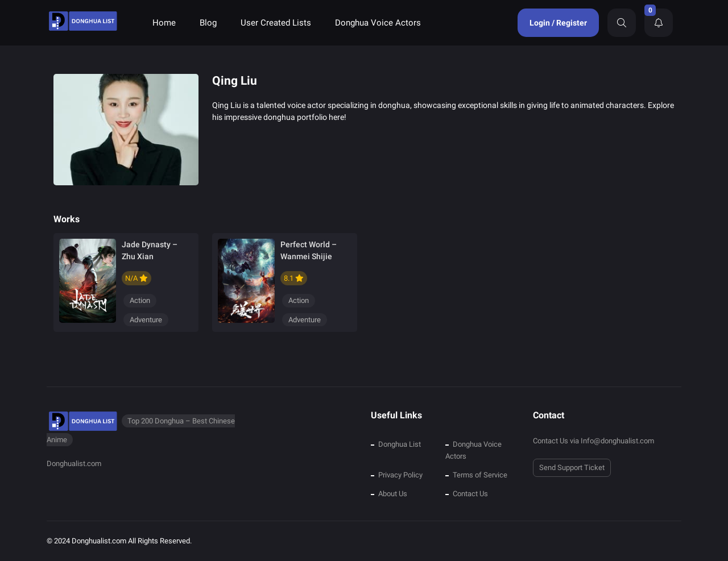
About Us (393, 494)
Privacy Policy (400, 475)
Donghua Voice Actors (378, 23)
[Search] (622, 23)
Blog (208, 23)
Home (164, 23)
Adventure (146, 320)
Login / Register (558, 23)
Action (140, 300)
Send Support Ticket (572, 467)
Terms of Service (480, 475)
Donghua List (400, 444)
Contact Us (470, 494)
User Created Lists (276, 23)
